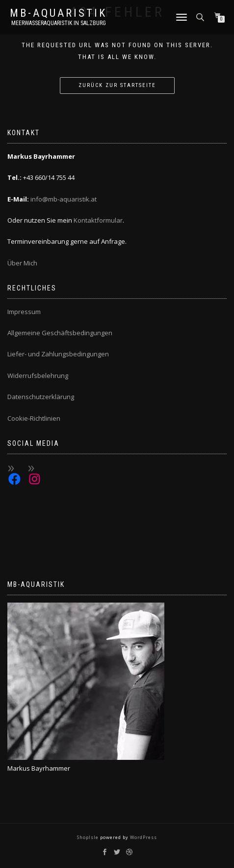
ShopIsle (89, 837)
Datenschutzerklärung (41, 397)
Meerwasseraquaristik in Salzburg (59, 23)
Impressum (24, 312)
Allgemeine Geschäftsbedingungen (60, 333)
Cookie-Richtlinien (34, 418)
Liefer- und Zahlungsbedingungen (58, 354)
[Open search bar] (201, 16)
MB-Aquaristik (58, 13)
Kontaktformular (98, 220)
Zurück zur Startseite (117, 85)
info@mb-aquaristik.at (64, 199)
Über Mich (22, 263)
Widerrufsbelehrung (38, 376)
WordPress (143, 837)
